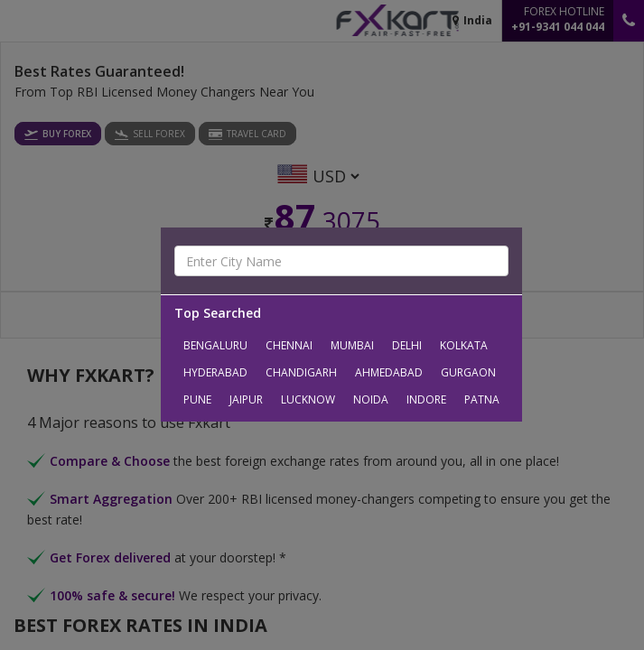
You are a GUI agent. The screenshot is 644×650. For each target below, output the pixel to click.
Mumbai (352, 345)
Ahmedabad (389, 372)
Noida (371, 399)
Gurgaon (468, 372)
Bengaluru (215, 345)
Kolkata (464, 345)
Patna (482, 399)
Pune (197, 399)
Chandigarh (301, 372)
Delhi (407, 345)
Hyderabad (215, 372)
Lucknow (308, 399)
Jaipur (246, 399)
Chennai (289, 345)
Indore (426, 399)
